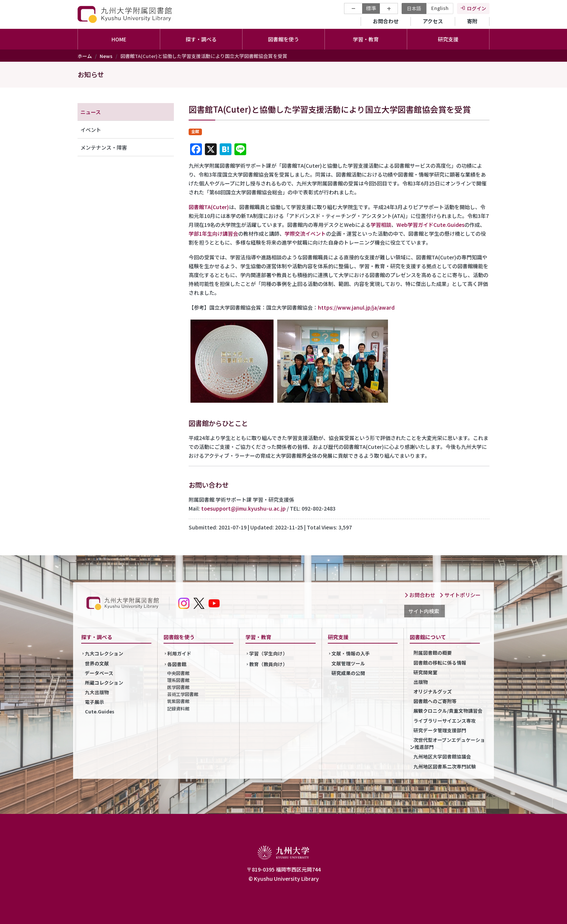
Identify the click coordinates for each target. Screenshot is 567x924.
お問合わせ (386, 21)
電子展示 (94, 702)
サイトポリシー (460, 595)
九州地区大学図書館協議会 (442, 756)
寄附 (472, 21)
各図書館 (177, 664)
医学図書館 (178, 687)
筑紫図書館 (178, 701)
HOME (119, 39)
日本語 (414, 8)
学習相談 (381, 225)
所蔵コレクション (104, 683)
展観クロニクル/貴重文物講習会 (448, 711)
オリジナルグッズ (433, 691)
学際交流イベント (305, 233)
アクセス (433, 21)
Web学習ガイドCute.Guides (430, 225)
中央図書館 (178, 673)
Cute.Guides (100, 711)
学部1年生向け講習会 (213, 233)
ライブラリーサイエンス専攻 (445, 721)
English (440, 8)
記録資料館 (178, 708)
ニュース (91, 112)
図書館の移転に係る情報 (440, 663)
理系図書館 (178, 680)
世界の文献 (97, 663)
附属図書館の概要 (433, 653)
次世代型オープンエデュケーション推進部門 (447, 743)
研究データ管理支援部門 (440, 730)
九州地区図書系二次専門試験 (445, 766)
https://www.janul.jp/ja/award (356, 307)
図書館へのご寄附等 (435, 701)
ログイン (477, 8)
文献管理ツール (348, 663)
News (106, 56)
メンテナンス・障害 (104, 147)
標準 (371, 8)
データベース (99, 673)
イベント (91, 130)
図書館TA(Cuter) (209, 207)
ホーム (85, 56)
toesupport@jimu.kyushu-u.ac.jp (243, 508)
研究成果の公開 (348, 673)
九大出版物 (97, 692)
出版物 (421, 682)
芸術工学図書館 (183, 694)
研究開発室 (425, 672)
